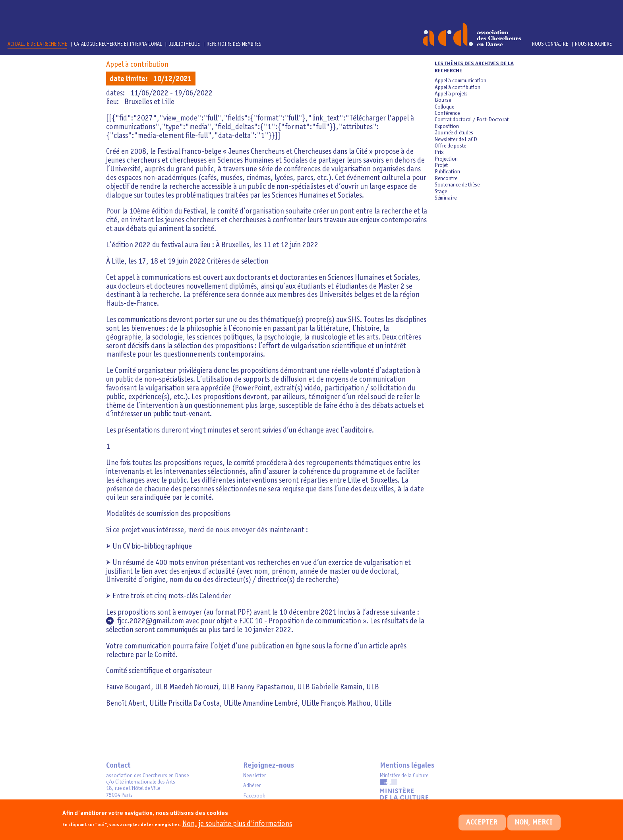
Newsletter (254, 776)
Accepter (482, 828)
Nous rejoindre (593, 44)
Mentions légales (407, 766)
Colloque (444, 107)
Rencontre (446, 178)
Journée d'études (454, 133)
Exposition (447, 126)
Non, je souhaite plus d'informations (237, 829)
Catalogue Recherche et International (118, 44)
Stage (441, 192)
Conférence (447, 113)
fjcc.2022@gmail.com (151, 621)
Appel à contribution (137, 65)
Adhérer (252, 786)
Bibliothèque (185, 44)
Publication (447, 172)
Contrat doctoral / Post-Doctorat (472, 120)
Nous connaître (550, 44)
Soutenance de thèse (457, 185)
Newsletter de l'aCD (456, 140)
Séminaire (446, 198)
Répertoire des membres (234, 44)
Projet (441, 165)
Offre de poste (450, 146)
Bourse (443, 100)
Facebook (254, 796)
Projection (446, 159)
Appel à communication (460, 81)
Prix (439, 152)
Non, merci (534, 828)
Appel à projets (451, 94)
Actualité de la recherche (37, 44)
